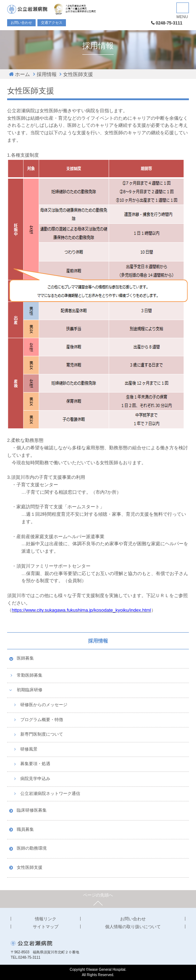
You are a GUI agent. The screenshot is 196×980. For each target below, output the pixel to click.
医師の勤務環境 (32, 848)
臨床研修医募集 (32, 810)
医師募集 (25, 658)
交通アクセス (52, 23)
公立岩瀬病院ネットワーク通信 (50, 794)
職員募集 (25, 829)
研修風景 (29, 749)
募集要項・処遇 (35, 764)
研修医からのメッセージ (44, 705)
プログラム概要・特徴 (42, 720)
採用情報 (47, 74)
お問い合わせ (21, 23)
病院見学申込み (35, 779)
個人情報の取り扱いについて (133, 927)
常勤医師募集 (30, 675)
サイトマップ (46, 927)
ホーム (22, 74)
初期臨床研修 (30, 690)
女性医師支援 (78, 74)
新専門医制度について (42, 734)
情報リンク (46, 919)
